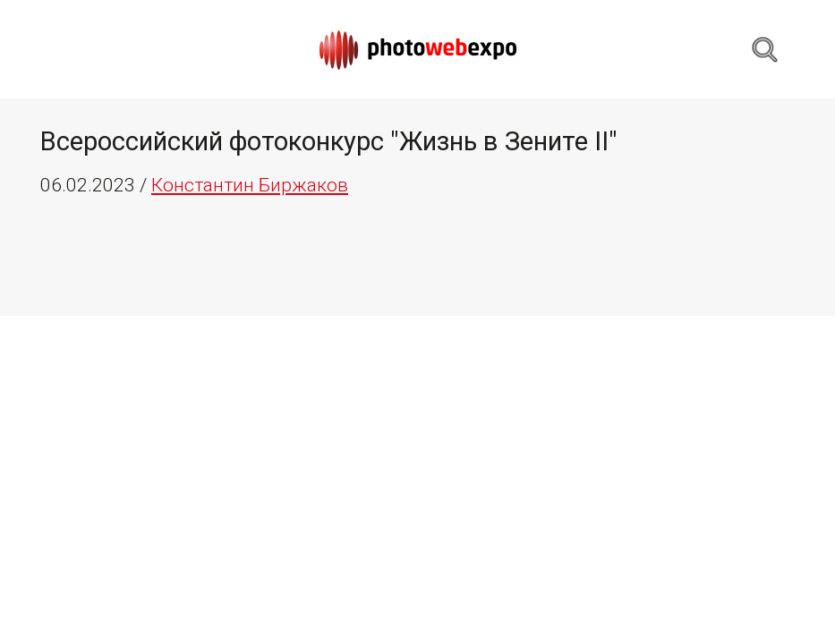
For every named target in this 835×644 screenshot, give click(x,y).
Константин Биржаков (250, 185)
